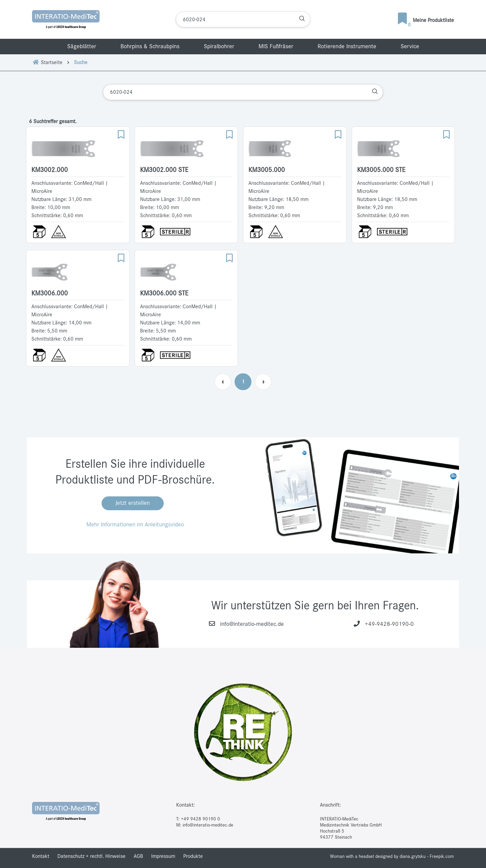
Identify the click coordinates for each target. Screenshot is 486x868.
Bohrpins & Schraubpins (150, 47)
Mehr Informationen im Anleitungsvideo (135, 525)
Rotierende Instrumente (347, 47)
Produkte (193, 856)
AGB (138, 856)
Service (410, 47)
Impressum (163, 856)
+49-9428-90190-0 (389, 624)
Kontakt (41, 856)
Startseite (47, 62)
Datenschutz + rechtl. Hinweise (91, 856)
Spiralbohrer (219, 47)
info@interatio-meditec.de (252, 624)
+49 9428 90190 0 (200, 819)
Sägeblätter (82, 47)
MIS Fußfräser (276, 47)
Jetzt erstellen (133, 503)
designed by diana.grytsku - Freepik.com (415, 857)
